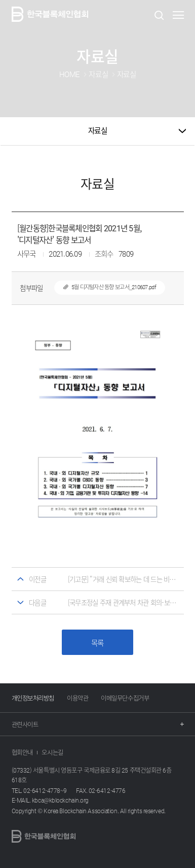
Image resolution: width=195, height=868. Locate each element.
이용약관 (77, 698)
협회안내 (22, 752)
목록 (97, 643)
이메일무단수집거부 (125, 698)
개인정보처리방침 (33, 698)
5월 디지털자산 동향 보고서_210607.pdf (105, 287)
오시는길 (52, 752)
